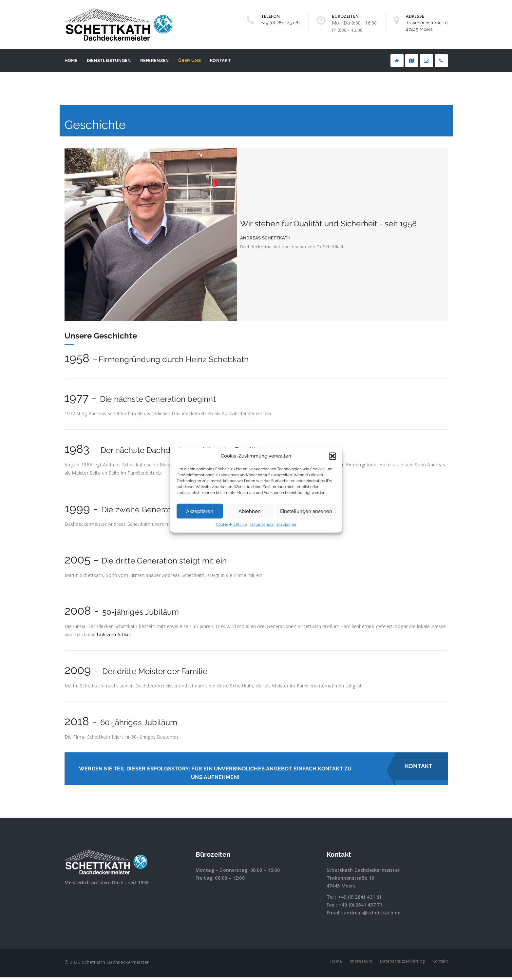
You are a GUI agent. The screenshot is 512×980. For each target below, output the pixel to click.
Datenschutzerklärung (402, 964)
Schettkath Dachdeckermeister (363, 873)
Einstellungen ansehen (306, 511)
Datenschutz (262, 524)
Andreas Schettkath (265, 238)
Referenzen (155, 61)
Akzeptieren (200, 511)
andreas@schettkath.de (372, 915)
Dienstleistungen (109, 61)
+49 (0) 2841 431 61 (281, 23)
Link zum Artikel (114, 634)
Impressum (361, 964)
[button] (332, 456)
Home (71, 61)
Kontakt (220, 61)
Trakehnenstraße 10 (351, 880)
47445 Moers (341, 888)
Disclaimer (287, 524)
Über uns (190, 61)
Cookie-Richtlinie (231, 524)
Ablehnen (250, 511)
